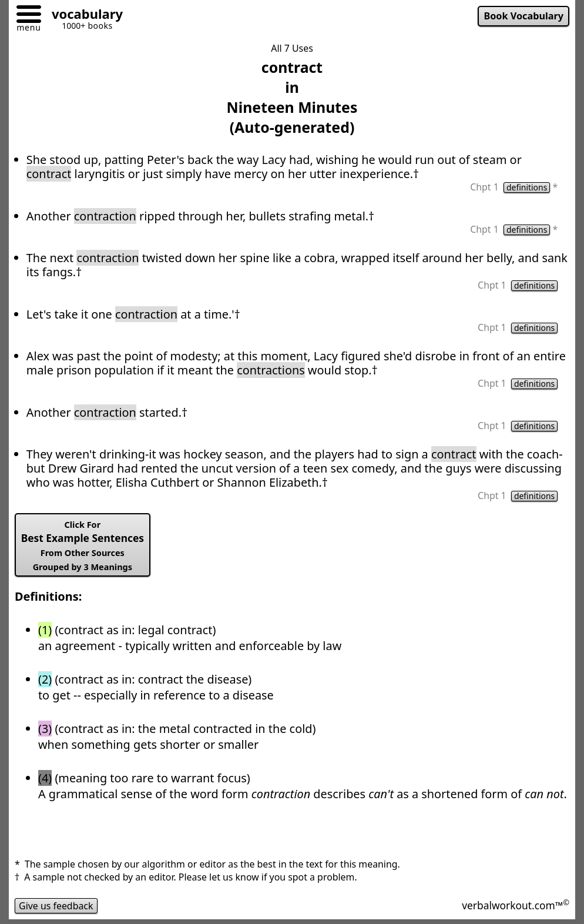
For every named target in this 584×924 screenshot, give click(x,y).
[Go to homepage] (83, 16)
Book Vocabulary (523, 16)
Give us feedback (56, 906)
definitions (527, 188)
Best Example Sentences (83, 546)
